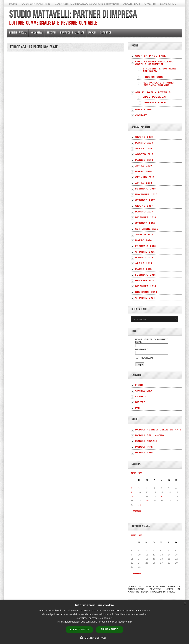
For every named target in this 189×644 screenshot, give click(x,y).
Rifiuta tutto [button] (110, 629)
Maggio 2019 (144, 160)
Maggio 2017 (144, 212)
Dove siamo (168, 4)
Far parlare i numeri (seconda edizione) (159, 84)
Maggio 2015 (144, 258)
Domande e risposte (72, 33)
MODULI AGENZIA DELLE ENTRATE (158, 430)
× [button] (185, 604)
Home (13, 4)
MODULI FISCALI (146, 441)
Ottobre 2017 (145, 200)
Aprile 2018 (144, 183)
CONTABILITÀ (144, 391)
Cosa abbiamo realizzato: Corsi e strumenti (87, 4)
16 (132, 497)
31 (140, 505)
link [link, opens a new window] (130, 622)
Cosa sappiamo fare (36, 4)
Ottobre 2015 (145, 252)
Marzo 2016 (144, 240)
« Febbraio (136, 511)
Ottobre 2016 (145, 223)
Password (142, 350)
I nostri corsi (154, 77)
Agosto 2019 (144, 154)
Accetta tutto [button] (79, 629)
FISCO (139, 385)
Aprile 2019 (144, 166)
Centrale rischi (155, 103)
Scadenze (106, 33)
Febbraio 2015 (146, 275)
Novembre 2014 (146, 292)
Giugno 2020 (144, 137)
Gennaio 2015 (145, 281)
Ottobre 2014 (145, 298)
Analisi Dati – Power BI (140, 4)
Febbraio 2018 (146, 189)
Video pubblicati (155, 97)
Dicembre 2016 (146, 217)
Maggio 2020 (144, 143)
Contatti (141, 115)
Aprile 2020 (144, 149)
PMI (137, 408)
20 (162, 497)
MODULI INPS (144, 447)
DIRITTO (140, 402)
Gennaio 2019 (145, 177)
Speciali (52, 33)
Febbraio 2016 (146, 246)
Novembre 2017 (146, 194)
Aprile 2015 (144, 263)
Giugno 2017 (144, 206)
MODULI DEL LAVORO (150, 435)
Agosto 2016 (144, 235)
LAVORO (140, 397)
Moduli (92, 33)
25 (147, 501)
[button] (94, 638)
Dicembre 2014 (146, 286)
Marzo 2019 (144, 172)
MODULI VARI (144, 453)
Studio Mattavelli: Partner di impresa (73, 14)
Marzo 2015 (144, 269)
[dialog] (94, 622)
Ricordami (145, 358)
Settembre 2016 (147, 229)
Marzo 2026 (136, 473)
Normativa (37, 33)
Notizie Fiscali (18, 33)
